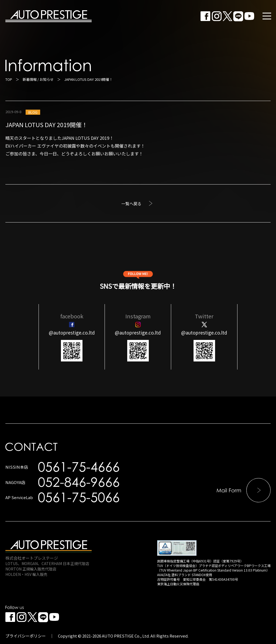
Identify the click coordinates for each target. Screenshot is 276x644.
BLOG (33, 112)
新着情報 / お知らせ (38, 79)
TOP (9, 79)
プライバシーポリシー (26, 636)
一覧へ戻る (131, 203)
